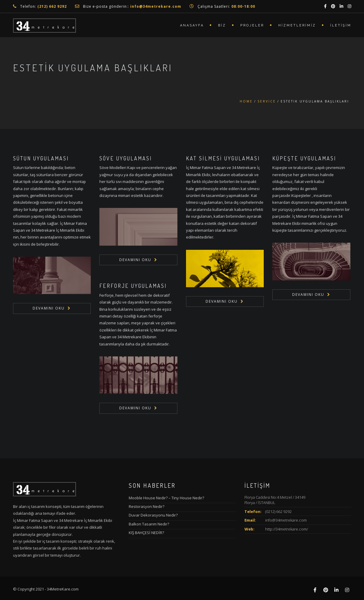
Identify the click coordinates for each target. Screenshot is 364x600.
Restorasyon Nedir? (147, 506)
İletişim (341, 25)
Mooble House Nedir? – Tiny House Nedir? (166, 498)
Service (267, 101)
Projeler (252, 25)
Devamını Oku (49, 308)
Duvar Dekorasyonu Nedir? (153, 515)
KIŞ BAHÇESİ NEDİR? (146, 533)
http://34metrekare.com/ (287, 529)
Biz (222, 25)
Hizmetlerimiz (297, 25)
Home (246, 101)
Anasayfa (192, 25)
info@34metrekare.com (286, 520)
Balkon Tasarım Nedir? (149, 524)
